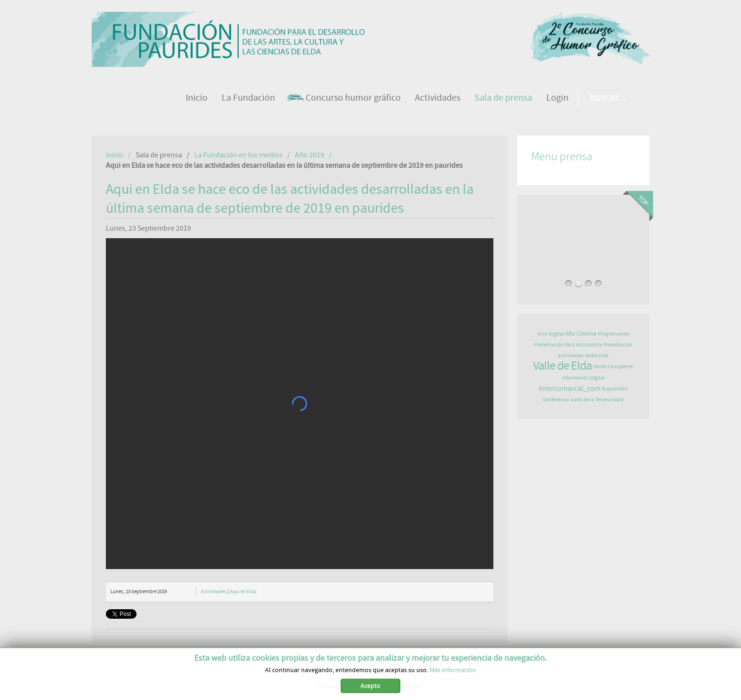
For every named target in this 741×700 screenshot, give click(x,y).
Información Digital (583, 378)
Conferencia (556, 400)
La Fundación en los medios (238, 155)
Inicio (115, 155)
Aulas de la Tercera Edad (597, 400)
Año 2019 (310, 155)
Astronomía (589, 345)
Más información (453, 670)
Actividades (214, 592)
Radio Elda (597, 356)
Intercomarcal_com (570, 389)
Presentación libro (555, 345)
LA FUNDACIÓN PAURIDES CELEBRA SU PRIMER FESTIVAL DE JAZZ (583, 234)
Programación (614, 334)
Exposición (615, 389)
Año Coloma (581, 334)
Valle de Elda (562, 366)
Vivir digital (551, 334)
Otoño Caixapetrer (613, 367)
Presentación (618, 345)
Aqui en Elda (243, 592)
